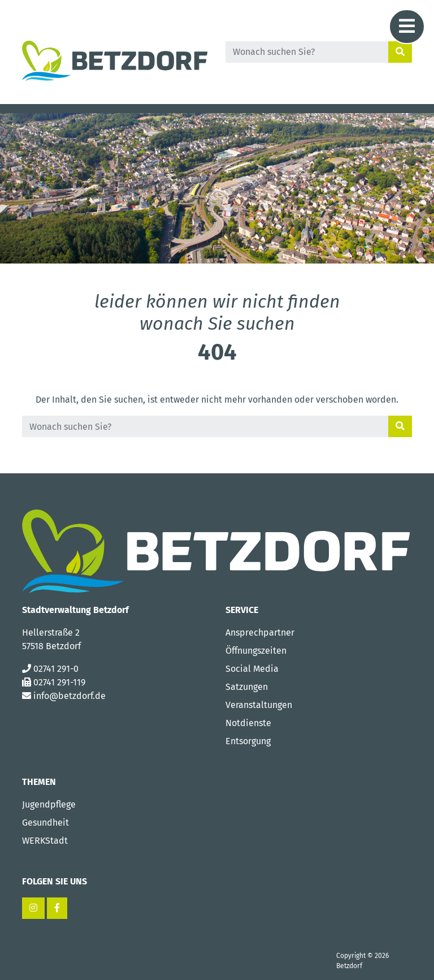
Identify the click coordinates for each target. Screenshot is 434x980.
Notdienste (248, 723)
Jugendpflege (49, 804)
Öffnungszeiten (256, 651)
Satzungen (247, 687)
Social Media (252, 669)
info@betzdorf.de (70, 696)
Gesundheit (45, 823)
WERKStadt (45, 841)
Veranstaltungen (259, 705)
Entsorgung (248, 741)
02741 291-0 (56, 669)
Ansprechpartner (260, 633)
